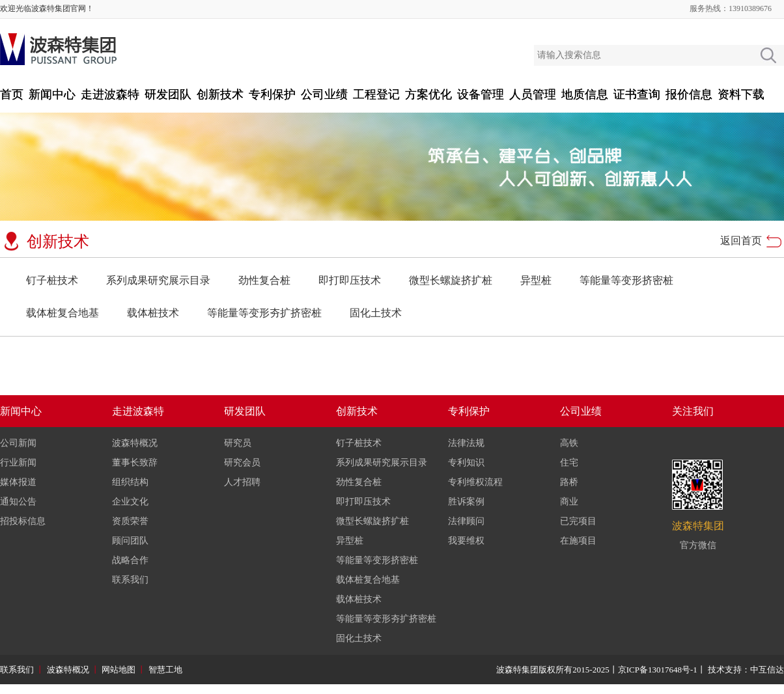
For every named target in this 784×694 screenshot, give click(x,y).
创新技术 (220, 94)
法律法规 (466, 443)
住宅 (569, 463)
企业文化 (130, 502)
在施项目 (578, 541)
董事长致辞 (135, 463)
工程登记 (376, 94)
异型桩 (536, 280)
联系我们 (130, 580)
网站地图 (119, 670)
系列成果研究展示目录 (158, 280)
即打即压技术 (350, 280)
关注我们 (693, 411)
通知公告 (18, 502)
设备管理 (481, 94)
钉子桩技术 (52, 280)
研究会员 (242, 463)
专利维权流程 (475, 482)
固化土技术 (376, 313)
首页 (12, 94)
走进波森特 (110, 94)
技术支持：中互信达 (746, 670)
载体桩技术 (153, 313)
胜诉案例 (466, 502)
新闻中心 (52, 94)
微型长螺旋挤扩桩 (451, 280)
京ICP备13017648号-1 (658, 670)
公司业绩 (324, 94)
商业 (569, 502)
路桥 (569, 482)
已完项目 (578, 521)
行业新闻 (18, 463)
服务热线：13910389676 (731, 8)
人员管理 (533, 94)
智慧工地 (165, 670)
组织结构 (130, 482)
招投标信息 (23, 521)
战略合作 (130, 560)
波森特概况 (135, 443)
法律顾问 (466, 521)
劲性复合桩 (264, 280)
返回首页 (741, 241)
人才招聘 (242, 482)
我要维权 (466, 541)
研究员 (238, 443)
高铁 (569, 443)
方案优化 (428, 94)
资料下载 (741, 94)
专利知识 (466, 463)
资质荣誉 (130, 521)
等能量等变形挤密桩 (626, 280)
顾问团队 (130, 541)
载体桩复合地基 (63, 313)
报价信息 (689, 94)
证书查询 (637, 94)
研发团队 (168, 94)
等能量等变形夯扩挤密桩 (264, 313)
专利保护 (272, 94)
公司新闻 (18, 443)
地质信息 (585, 94)
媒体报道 (18, 482)
